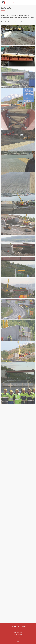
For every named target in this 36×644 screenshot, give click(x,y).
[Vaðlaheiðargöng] (9, 3)
